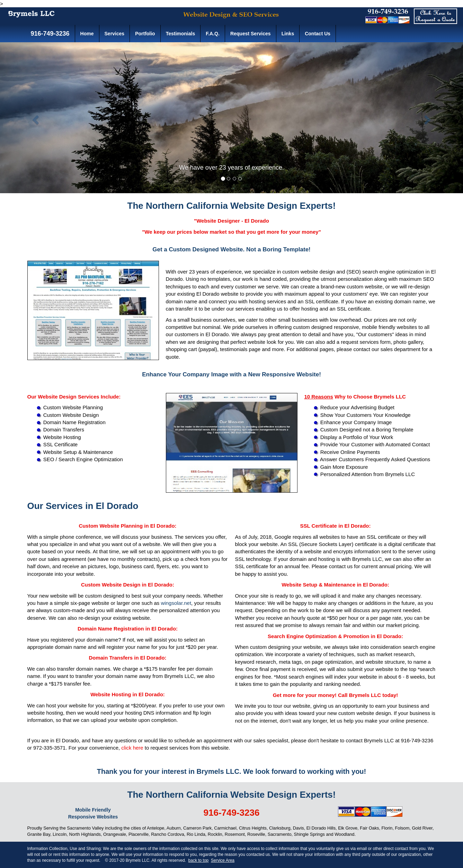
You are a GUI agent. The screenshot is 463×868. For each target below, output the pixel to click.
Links (288, 34)
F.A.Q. (213, 34)
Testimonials (181, 34)
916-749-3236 (49, 34)
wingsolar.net (176, 603)
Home (87, 34)
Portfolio (145, 34)
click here (132, 748)
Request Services (251, 34)
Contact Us (318, 34)
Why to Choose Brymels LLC (355, 397)
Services (115, 34)
